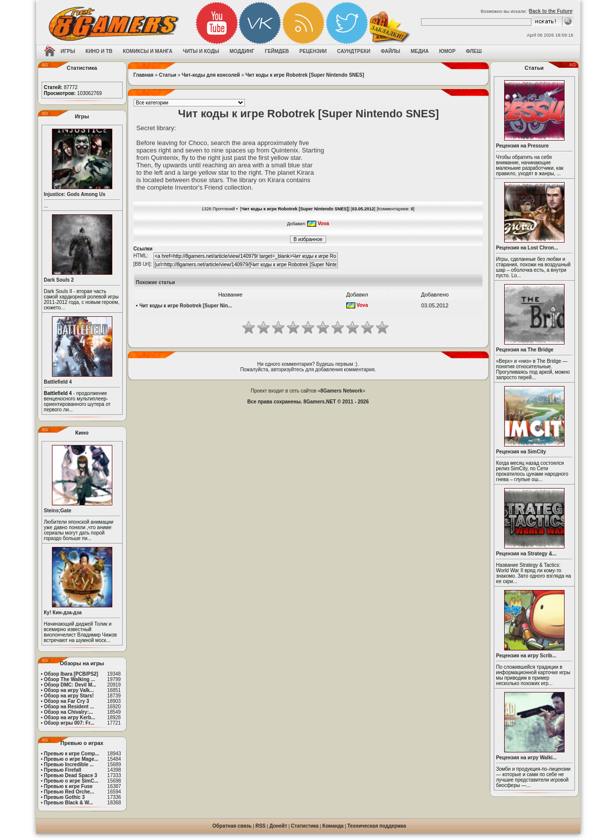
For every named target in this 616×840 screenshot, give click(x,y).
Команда (333, 826)
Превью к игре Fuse (68, 786)
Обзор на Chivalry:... (69, 712)
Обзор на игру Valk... (69, 690)
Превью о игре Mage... (71, 759)
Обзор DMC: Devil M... (70, 685)
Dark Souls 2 (59, 280)
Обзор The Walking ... (70, 679)
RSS (261, 826)
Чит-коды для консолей (211, 75)
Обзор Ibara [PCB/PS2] (71, 674)
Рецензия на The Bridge (525, 350)
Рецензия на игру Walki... (527, 758)
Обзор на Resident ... (69, 707)
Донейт (278, 826)
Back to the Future (551, 11)
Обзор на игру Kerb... (70, 717)
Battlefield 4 (58, 382)
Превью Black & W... (69, 803)
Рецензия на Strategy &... (526, 554)
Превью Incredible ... (69, 765)
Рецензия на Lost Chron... (527, 248)
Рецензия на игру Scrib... (526, 656)
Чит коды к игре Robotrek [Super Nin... (185, 306)
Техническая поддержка (377, 826)
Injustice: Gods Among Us (75, 194)
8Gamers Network (342, 391)
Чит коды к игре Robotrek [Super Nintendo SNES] (305, 75)
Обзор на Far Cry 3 (67, 701)
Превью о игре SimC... (71, 781)
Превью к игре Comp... (72, 754)
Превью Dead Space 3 (71, 775)
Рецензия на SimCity (521, 452)
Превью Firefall (63, 770)
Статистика (305, 826)
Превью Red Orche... (69, 792)
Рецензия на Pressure (523, 146)
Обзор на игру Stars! (69, 696)
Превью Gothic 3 (64, 797)
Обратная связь (232, 826)
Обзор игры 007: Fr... (69, 723)
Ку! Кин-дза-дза (63, 613)
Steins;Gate (58, 511)
